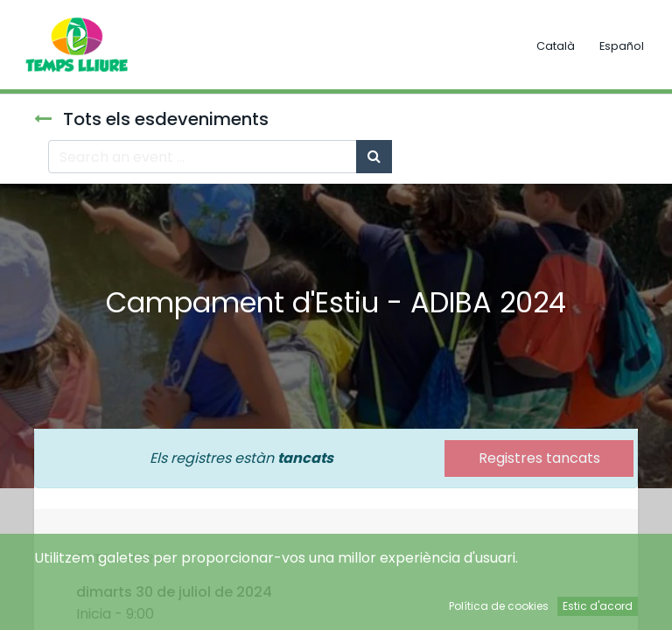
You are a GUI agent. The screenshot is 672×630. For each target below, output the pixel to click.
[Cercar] (374, 157)
